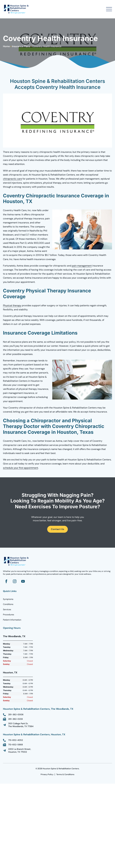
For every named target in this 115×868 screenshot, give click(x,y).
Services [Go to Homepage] (7, 609)
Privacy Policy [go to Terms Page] (47, 774)
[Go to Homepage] (16, 9)
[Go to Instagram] (15, 581)
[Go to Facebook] (6, 581)
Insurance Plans (21, 46)
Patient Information (12, 620)
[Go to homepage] (16, 561)
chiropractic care (12, 179)
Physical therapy (12, 305)
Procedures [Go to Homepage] (9, 615)
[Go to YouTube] (23, 581)
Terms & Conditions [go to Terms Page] (65, 774)
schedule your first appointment (21, 468)
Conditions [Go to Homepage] (8, 604)
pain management (82, 266)
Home (6, 46)
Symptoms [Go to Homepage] (8, 599)
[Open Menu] (109, 9)
